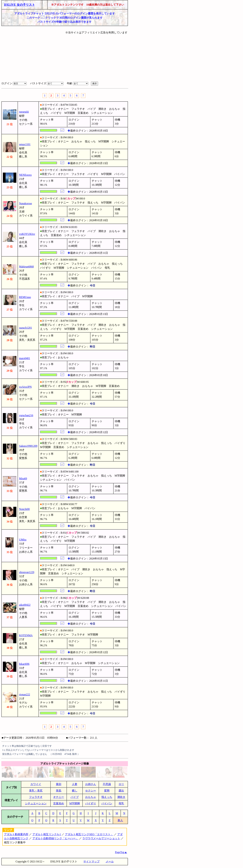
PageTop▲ (121, 852)
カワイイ (36, 784)
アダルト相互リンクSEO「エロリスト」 (89, 834)
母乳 (121, 803)
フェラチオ (36, 797)
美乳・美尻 (36, 791)
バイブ (75, 797)
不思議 (107, 784)
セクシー (91, 791)
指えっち (107, 797)
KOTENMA (26, 635)
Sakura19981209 (28, 446)
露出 (121, 791)
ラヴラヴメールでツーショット (101, 838)
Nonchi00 (24, 509)
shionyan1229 (27, 572)
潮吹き (121, 797)
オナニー (59, 797)
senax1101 (25, 144)
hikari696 (24, 664)
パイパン (107, 803)
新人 (120, 820)
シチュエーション (36, 803)
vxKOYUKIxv (27, 234)
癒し (75, 791)
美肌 (59, 791)
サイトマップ (91, 861)
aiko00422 (25, 605)
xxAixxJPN (25, 387)
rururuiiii (24, 112)
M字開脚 (75, 803)
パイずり (91, 803)
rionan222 (25, 694)
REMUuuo (25, 297)
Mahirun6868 (26, 267)
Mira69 (23, 478)
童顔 (59, 784)
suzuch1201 (25, 328)
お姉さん (91, 784)
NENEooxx (25, 175)
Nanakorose (25, 203)
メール (110, 861)
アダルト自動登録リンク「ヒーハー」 (55, 838)
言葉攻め (59, 803)
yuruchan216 (26, 415)
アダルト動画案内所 (16, 834)
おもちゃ (91, 797)
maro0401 (25, 358)
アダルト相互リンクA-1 (47, 834)
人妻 (75, 784)
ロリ (121, 784)
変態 (107, 791)
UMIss (23, 540)
